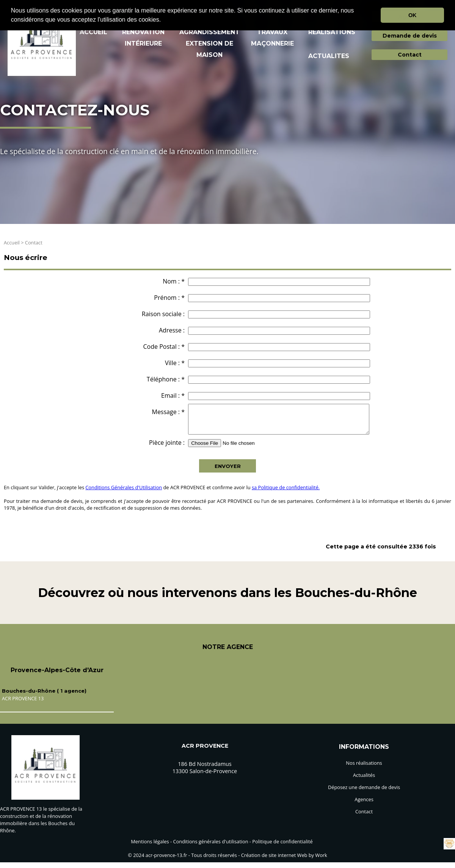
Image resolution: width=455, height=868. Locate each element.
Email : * (173, 395)
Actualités (364, 781)
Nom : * (174, 281)
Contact (410, 55)
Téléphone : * (166, 379)
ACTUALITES (329, 56)
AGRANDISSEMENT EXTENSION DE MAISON (209, 43)
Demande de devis (410, 36)
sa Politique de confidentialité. (286, 493)
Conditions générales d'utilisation (210, 847)
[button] (164, 20)
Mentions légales (150, 847)
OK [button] (413, 15)
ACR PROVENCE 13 (23, 704)
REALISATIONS (332, 32)
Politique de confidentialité (282, 847)
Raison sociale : (163, 314)
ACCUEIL (93, 32)
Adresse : (172, 330)
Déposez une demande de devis (364, 793)
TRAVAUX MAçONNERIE (272, 38)
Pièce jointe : (167, 448)
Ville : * (175, 363)
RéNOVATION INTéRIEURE (143, 38)
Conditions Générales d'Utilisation (124, 493)
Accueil (12, 243)
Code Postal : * (164, 347)
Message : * (168, 412)
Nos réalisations (364, 769)
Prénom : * (169, 298)
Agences (364, 805)
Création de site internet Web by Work (284, 861)
